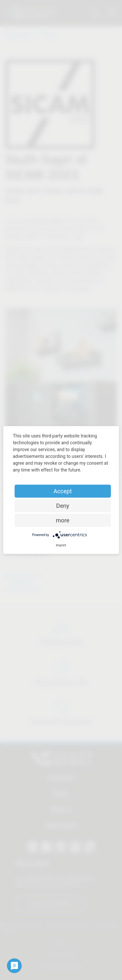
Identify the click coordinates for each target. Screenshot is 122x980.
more (63, 520)
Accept (62, 491)
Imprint (61, 545)
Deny (63, 506)
